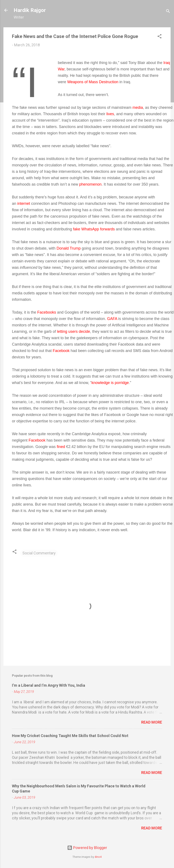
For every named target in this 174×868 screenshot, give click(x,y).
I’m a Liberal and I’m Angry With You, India (49, 685)
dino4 (98, 857)
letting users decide (73, 331)
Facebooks (47, 312)
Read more (152, 722)
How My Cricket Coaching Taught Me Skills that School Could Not (70, 736)
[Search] (168, 12)
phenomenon (90, 184)
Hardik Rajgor (30, 10)
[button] (159, 37)
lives (110, 114)
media (138, 108)
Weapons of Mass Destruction (93, 82)
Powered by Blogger (87, 848)
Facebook (61, 351)
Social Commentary (39, 553)
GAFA (112, 319)
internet (24, 204)
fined (61, 447)
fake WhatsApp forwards (94, 229)
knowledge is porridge (110, 383)
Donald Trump (69, 248)
